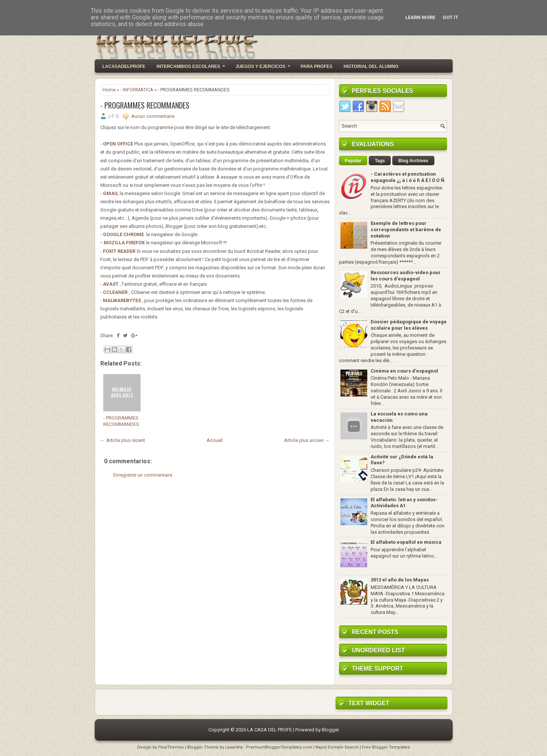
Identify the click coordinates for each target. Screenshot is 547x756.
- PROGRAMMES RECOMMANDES (145, 105)
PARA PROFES (316, 66)
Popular (353, 161)
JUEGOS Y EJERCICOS (265, 64)
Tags (380, 161)
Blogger (330, 730)
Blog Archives (413, 161)
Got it (450, 17)
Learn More (420, 17)
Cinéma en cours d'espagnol (404, 371)
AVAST (111, 284)
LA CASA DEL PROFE (270, 730)
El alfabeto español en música (406, 542)
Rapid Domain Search (337, 747)
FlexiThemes (171, 747)
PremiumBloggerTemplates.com (279, 747)
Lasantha (234, 747)
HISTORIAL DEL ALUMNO (371, 66)
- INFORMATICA (137, 90)
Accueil (215, 440)
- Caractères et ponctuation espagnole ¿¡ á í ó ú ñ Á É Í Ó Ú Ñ (408, 177)
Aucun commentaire (153, 116)
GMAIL (111, 193)
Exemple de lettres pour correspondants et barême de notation (406, 230)
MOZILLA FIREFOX (124, 243)
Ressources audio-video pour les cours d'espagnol (406, 276)
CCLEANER (115, 292)
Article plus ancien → (307, 440)
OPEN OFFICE (118, 144)
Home (109, 90)
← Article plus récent (123, 440)
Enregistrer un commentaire (143, 475)
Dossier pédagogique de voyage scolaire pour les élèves (409, 325)
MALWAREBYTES (122, 300)
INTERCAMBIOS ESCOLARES (193, 64)
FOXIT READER (119, 251)
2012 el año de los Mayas (400, 580)
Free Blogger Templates (386, 747)
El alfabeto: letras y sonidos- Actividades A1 (404, 503)
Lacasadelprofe (124, 66)
